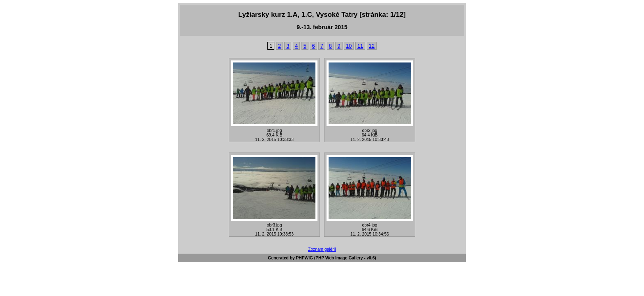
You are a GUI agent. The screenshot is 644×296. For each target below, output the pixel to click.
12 (372, 46)
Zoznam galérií (322, 249)
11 (360, 46)
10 (349, 46)
